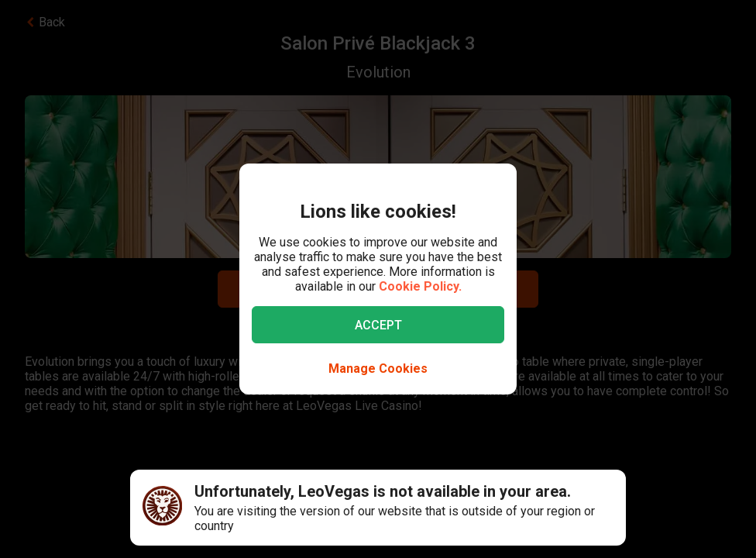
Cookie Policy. (420, 286)
